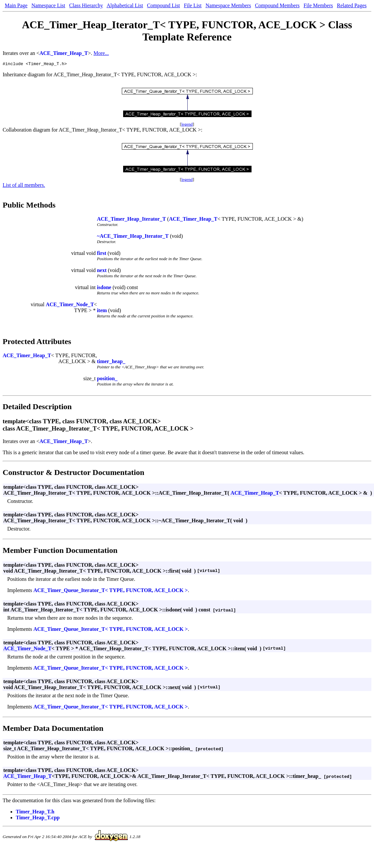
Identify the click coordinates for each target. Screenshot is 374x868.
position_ (107, 379)
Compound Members (277, 5)
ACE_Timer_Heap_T (64, 53)
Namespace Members (228, 5)
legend (187, 125)
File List (193, 5)
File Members (318, 5)
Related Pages (352, 5)
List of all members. (24, 186)
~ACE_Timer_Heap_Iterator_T (133, 237)
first (101, 254)
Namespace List (48, 5)
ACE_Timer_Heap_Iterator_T (131, 220)
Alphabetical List (125, 5)
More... (101, 53)
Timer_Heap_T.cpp (38, 818)
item (102, 311)
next (102, 271)
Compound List (163, 5)
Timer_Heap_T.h (35, 813)
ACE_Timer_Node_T (70, 305)
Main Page (16, 5)
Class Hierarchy (86, 5)
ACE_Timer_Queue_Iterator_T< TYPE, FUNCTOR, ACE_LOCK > (111, 591)
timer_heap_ (111, 362)
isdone (104, 288)
